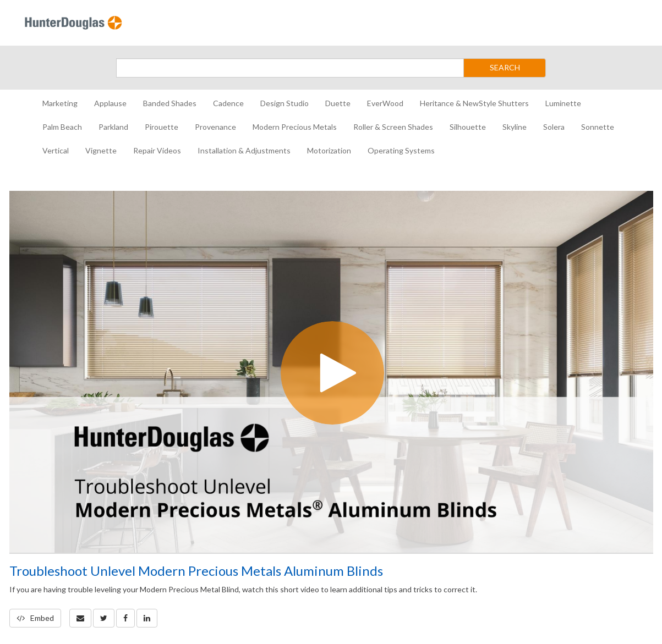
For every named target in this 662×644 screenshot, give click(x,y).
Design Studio (285, 103)
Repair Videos (157, 150)
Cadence (228, 103)
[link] (104, 618)
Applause (110, 103)
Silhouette (468, 127)
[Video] (331, 372)
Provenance (215, 127)
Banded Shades (170, 103)
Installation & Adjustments (244, 150)
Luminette (563, 103)
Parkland (113, 127)
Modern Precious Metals (295, 127)
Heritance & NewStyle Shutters (474, 103)
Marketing (60, 103)
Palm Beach (62, 127)
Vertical (56, 150)
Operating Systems (401, 150)
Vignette (101, 150)
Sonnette (598, 127)
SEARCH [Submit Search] (505, 67)
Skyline (515, 127)
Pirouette (162, 127)
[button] (80, 618)
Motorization (329, 150)
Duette (338, 103)
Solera (554, 127)
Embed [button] (35, 618)
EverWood (385, 103)
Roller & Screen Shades (393, 127)
